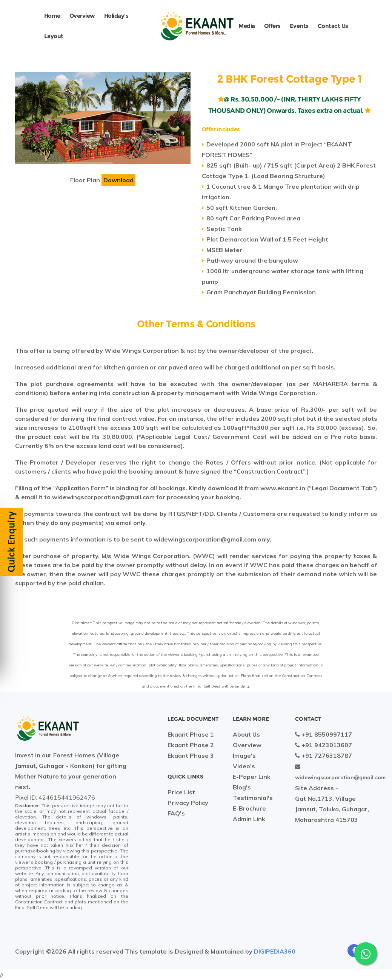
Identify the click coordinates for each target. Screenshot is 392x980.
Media (247, 26)
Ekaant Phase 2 (191, 745)
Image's (244, 755)
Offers (272, 26)
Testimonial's (253, 798)
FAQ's (176, 813)
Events (299, 26)
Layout (54, 36)
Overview (82, 16)
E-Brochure (249, 808)
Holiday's (116, 16)
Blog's (242, 787)
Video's (244, 766)
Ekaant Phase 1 (191, 734)
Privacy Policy (188, 803)
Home (52, 16)
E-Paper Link (252, 777)
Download (118, 180)
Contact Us (333, 26)
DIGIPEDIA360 (275, 951)
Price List (181, 792)
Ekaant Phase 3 (191, 755)
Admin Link (249, 819)
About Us (246, 734)
